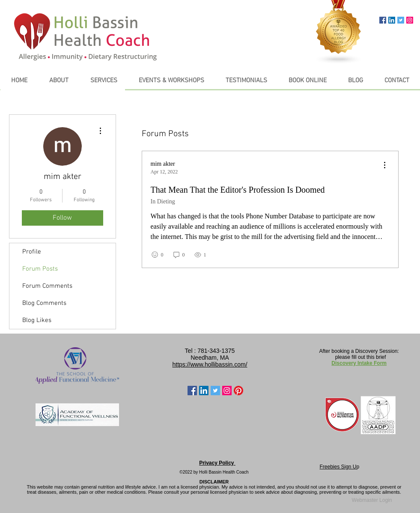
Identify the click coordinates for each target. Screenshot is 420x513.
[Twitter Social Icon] (401, 20)
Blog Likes (37, 320)
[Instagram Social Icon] (410, 20)
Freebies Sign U (338, 467)
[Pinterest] (238, 391)
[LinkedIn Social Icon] (392, 20)
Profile (32, 252)
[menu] (384, 166)
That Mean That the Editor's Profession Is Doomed (238, 190)
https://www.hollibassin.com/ (210, 364)
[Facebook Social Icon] (383, 20)
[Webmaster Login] (372, 501)
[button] (104, 81)
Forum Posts (40, 269)
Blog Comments (44, 303)
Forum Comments (47, 286)
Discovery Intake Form (359, 363)
